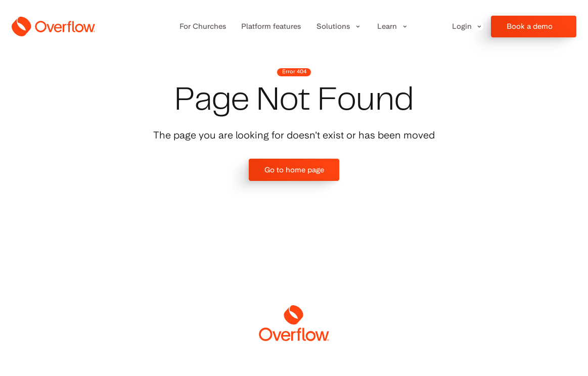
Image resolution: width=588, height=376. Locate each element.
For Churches (203, 26)
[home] (53, 27)
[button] (339, 27)
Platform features (271, 26)
